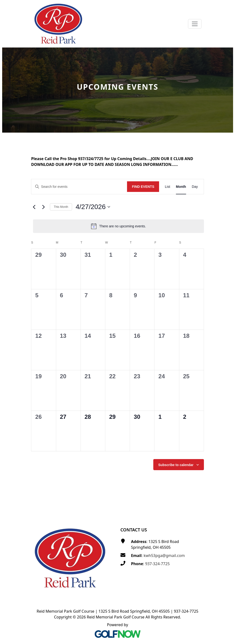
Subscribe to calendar (176, 465)
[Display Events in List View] (168, 187)
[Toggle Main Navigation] (195, 24)
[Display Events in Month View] (181, 187)
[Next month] (43, 207)
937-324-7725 (157, 564)
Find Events (143, 187)
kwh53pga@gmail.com (164, 556)
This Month (61, 207)
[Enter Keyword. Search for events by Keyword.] (79, 187)
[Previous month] (34, 207)
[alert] (118, 226)
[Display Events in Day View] (195, 187)
